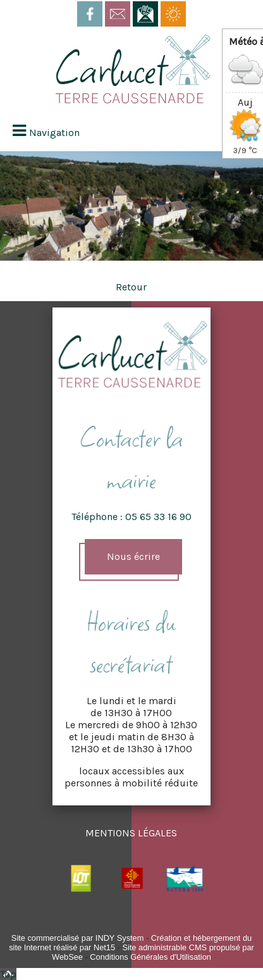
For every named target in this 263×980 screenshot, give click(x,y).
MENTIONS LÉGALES (131, 833)
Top (8, 974)
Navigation (54, 133)
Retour (131, 287)
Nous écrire (133, 556)
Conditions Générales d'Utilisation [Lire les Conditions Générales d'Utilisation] (150, 957)
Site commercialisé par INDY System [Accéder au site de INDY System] (78, 938)
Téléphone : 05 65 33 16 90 (131, 517)
